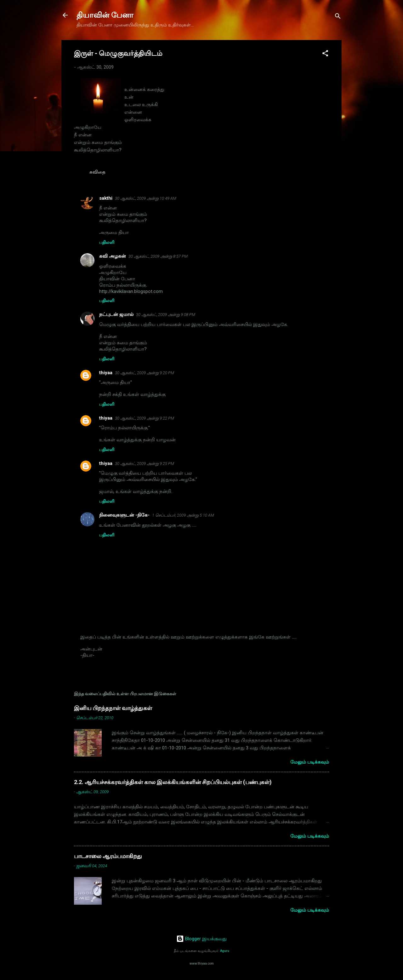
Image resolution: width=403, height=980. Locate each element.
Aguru (225, 951)
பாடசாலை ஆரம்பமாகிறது (108, 856)
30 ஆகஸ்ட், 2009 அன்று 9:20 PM (145, 373)
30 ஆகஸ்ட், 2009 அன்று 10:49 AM (146, 198)
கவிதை (97, 172)
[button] (325, 54)
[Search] (338, 17)
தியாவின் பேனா (105, 15)
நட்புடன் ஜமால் (116, 314)
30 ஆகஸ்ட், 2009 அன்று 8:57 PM (158, 256)
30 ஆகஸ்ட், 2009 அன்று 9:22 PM (145, 418)
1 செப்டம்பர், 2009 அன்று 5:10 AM (183, 515)
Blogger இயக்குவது (201, 939)
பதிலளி (107, 242)
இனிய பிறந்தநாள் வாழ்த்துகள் (113, 708)
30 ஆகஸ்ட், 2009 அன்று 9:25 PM (145, 464)
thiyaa (106, 373)
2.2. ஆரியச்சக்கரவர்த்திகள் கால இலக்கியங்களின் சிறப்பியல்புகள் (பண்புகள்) (173, 782)
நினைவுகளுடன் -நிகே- (124, 515)
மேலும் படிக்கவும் (310, 762)
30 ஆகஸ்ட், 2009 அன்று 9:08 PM (166, 315)
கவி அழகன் (113, 256)
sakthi (106, 198)
